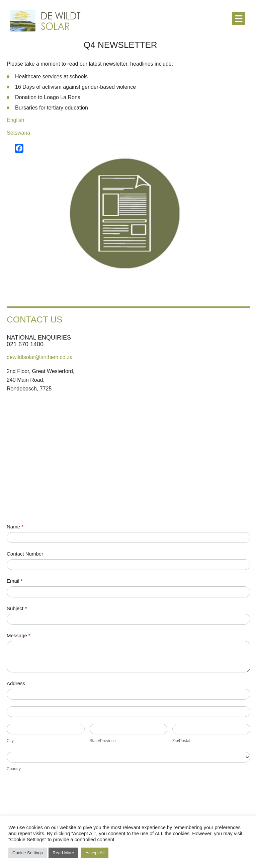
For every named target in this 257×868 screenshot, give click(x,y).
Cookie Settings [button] (28, 853)
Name (15, 527)
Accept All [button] (95, 853)
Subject (17, 608)
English (15, 120)
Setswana (18, 133)
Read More (63, 853)
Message (19, 635)
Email (15, 581)
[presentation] (58, 800)
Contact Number (25, 554)
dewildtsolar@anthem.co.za (40, 357)
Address (16, 683)
